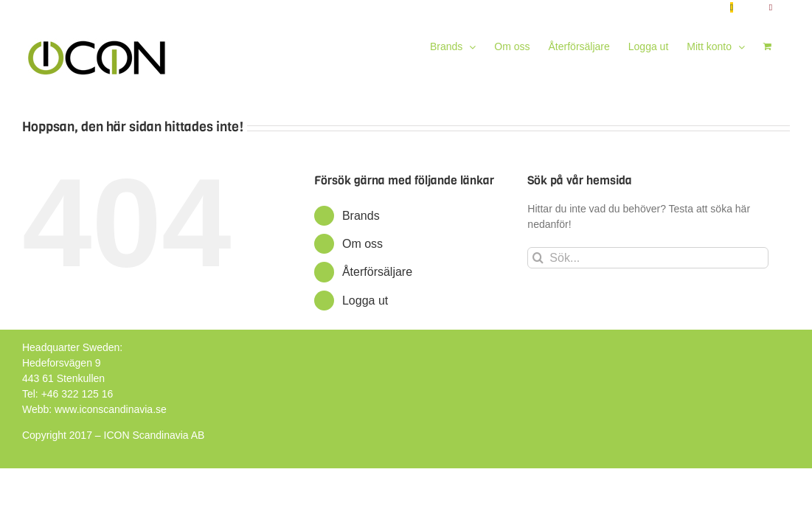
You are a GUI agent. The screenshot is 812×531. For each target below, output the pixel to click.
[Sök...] (648, 258)
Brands (361, 216)
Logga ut (365, 301)
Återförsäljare (377, 272)
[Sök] (538, 258)
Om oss (362, 244)
